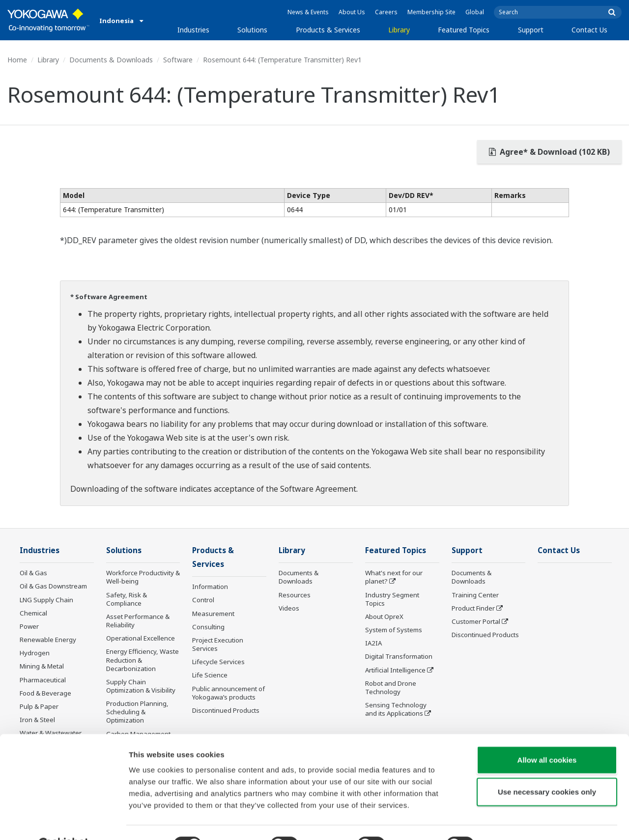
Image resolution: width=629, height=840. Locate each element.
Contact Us (589, 30)
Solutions (252, 30)
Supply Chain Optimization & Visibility (141, 686)
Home (17, 60)
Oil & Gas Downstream (53, 587)
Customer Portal (476, 622)
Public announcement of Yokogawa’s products (229, 693)
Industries (193, 30)
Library (399, 30)
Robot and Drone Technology (391, 688)
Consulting (208, 628)
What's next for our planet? (394, 577)
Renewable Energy (48, 640)
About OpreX (384, 617)
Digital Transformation (399, 657)
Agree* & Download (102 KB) (549, 152)
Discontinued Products (485, 635)
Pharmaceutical (43, 680)
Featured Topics (464, 30)
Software (178, 60)
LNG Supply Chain (46, 600)
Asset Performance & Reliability (138, 621)
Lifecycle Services (218, 663)
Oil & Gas (33, 573)
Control (203, 601)
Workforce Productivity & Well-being (143, 577)
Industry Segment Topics (392, 600)
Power (29, 627)
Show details (516, 821)
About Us (352, 12)
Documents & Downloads (111, 60)
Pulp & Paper (39, 707)
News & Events (308, 12)
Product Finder (473, 609)
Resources (295, 595)
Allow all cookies (547, 736)
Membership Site (431, 12)
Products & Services (328, 30)
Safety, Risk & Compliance (127, 600)
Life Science (210, 676)
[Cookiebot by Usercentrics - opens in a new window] (64, 821)
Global (475, 12)
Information (210, 588)
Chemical (33, 614)
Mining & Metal (42, 667)
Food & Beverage (45, 694)
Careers (386, 12)
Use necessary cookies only (547, 768)
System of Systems (394, 630)
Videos (289, 609)
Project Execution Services (218, 645)
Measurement (213, 614)
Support (531, 30)
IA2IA (373, 644)
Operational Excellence (141, 639)
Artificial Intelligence (395, 670)
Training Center (475, 595)
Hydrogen (35, 653)
